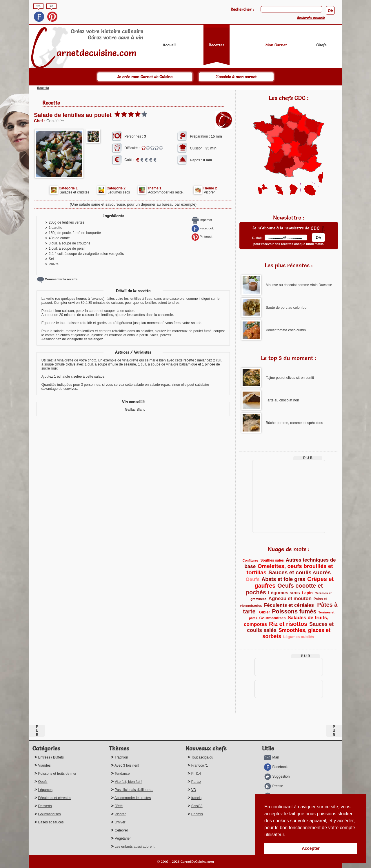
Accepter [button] (311, 848)
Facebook (203, 228)
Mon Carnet (276, 45)
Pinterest (202, 237)
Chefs (321, 45)
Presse (274, 786)
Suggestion (277, 776)
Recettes (217, 45)
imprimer (202, 220)
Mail (271, 757)
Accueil (169, 45)
